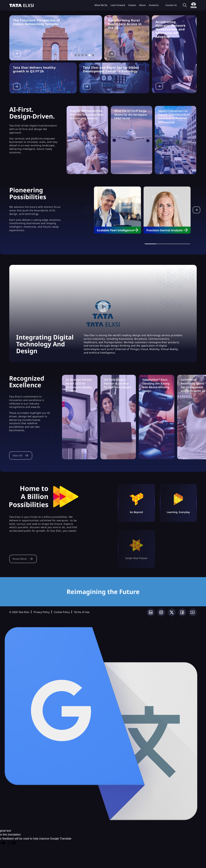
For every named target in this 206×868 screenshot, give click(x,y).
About (142, 5)
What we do (101, 5)
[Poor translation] (12, 843)
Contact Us (171, 5)
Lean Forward (118, 5)
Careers (132, 5)
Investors (154, 5)
